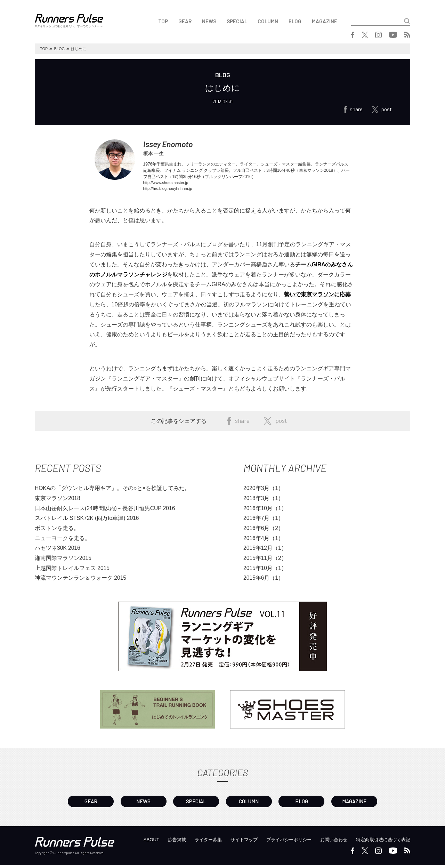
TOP (163, 21)
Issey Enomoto (173, 145)
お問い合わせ (329, 842)
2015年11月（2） (265, 562)
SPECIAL (237, 21)
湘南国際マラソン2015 (63, 562)
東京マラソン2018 (58, 501)
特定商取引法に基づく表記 (381, 842)
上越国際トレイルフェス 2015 (72, 572)
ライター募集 (195, 842)
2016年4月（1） (264, 542)
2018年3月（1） (264, 501)
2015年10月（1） (265, 572)
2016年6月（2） (264, 532)
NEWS (209, 21)
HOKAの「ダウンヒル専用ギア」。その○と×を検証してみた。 (113, 491)
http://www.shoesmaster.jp (167, 185)
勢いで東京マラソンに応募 (317, 297)
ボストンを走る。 (57, 532)
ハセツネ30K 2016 (58, 552)
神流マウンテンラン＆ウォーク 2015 (81, 582)
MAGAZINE (325, 21)
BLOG (295, 21)
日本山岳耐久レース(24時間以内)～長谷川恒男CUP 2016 (105, 511)
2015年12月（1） (265, 552)
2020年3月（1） (264, 491)
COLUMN (268, 21)
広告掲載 (162, 842)
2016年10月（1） (265, 511)
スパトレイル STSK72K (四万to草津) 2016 (87, 521)
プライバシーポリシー (281, 842)
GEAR (185, 21)
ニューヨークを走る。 (63, 542)
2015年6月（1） (264, 582)
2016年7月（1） (264, 521)
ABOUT (136, 842)
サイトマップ (233, 842)
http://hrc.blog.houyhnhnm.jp (169, 191)
